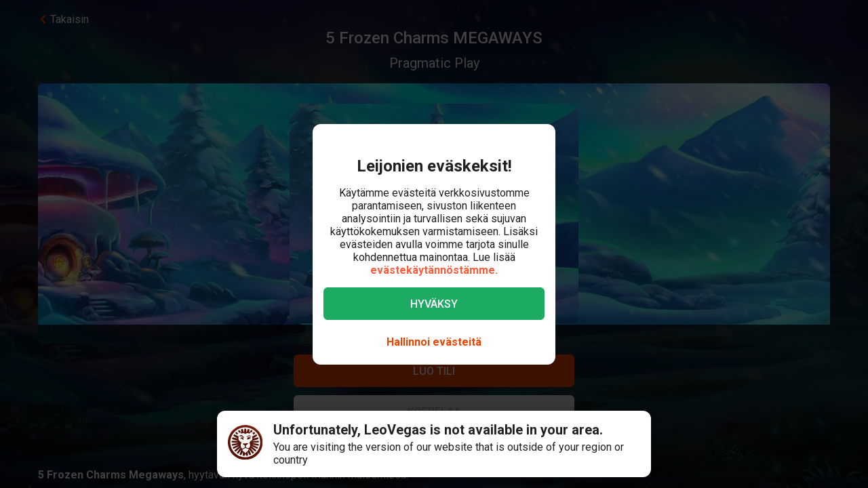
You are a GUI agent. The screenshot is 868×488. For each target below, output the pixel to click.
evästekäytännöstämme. (434, 270)
